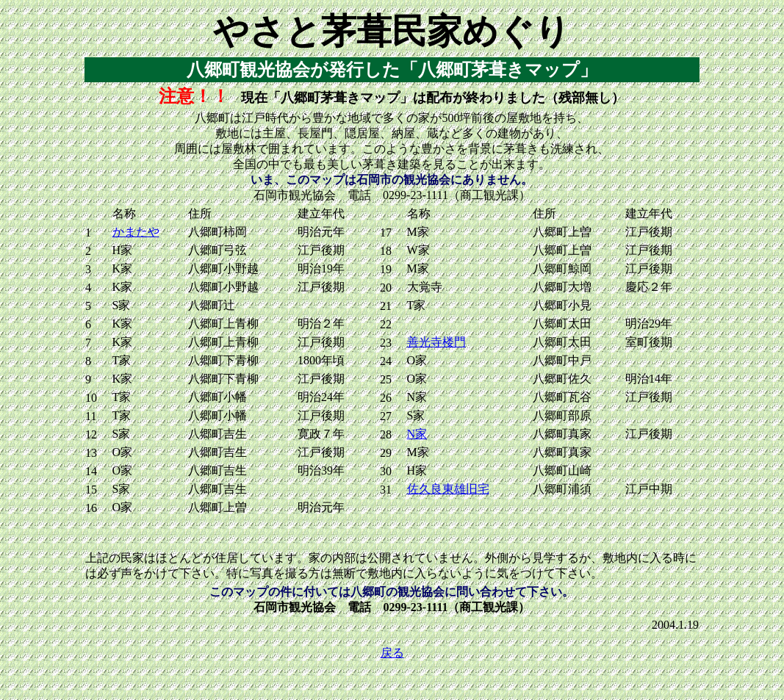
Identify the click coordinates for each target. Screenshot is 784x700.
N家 (417, 434)
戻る (392, 653)
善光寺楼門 (436, 342)
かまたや (136, 232)
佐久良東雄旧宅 (448, 489)
